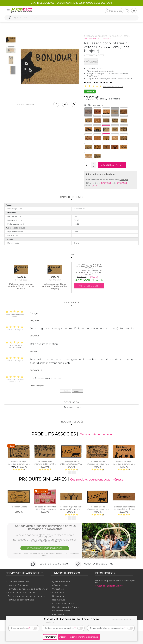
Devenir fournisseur (62, 611)
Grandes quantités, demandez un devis (26, 596)
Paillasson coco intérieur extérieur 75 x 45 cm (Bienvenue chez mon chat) (124, 465)
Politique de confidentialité (21, 600)
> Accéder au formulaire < (109, 586)
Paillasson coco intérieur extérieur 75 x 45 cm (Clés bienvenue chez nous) (19, 465)
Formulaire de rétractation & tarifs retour (28, 589)
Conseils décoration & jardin (66, 607)
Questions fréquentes (18, 585)
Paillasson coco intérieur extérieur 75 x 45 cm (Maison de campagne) (98, 465)
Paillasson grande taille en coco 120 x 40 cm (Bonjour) (124, 509)
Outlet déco (58, 593)
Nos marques (59, 600)
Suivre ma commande (18, 582)
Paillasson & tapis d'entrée (97, 39)
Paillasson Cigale (19, 507)
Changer (124, 180)
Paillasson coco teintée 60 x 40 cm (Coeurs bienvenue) (45, 509)
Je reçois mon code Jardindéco (45, 548)
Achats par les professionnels (22, 593)
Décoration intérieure (96, 36)
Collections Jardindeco (63, 603)
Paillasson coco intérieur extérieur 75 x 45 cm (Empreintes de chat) (71, 465)
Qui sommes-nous (61, 582)
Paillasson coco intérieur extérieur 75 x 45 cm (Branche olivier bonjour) (45, 465)
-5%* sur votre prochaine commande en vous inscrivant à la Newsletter (45, 527)
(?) (29, 628)
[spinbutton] (90, 165)
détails (50, 622)
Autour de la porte (119, 36)
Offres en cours (60, 585)
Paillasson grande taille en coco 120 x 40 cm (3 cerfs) (71, 509)
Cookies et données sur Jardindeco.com (71, 619)
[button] (93, 164)
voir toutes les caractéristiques (98, 82)
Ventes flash (58, 589)
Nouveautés (58, 596)
